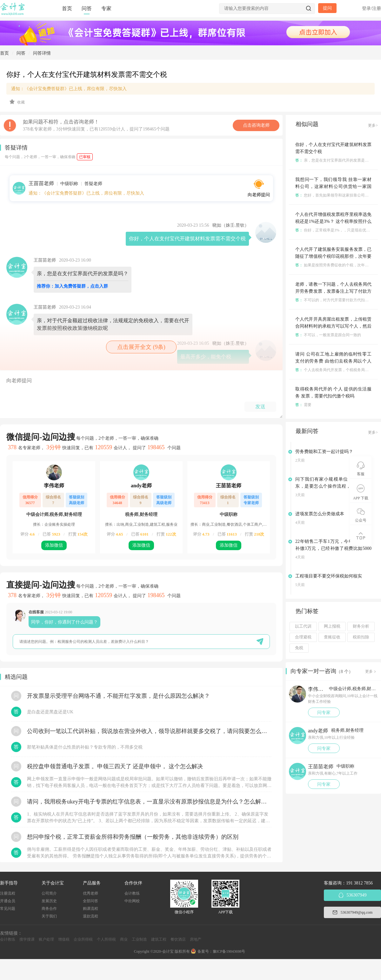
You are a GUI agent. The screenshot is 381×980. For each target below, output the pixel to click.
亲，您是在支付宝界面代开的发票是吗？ (334, 160)
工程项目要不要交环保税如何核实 (329, 576)
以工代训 (303, 626)
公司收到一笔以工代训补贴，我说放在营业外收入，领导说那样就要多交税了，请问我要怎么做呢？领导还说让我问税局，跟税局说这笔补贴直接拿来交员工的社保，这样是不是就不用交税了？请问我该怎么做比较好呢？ (149, 731)
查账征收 (332, 637)
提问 (327, 8)
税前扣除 (361, 637)
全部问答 (90, 901)
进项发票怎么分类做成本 (320, 514)
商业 (124, 939)
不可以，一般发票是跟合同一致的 (328, 335)
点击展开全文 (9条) (141, 347)
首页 (67, 8)
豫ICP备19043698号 (229, 951)
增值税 (64, 939)
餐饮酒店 (178, 939)
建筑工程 (159, 939)
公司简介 (49, 893)
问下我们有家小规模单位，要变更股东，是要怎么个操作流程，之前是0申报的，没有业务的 (333, 486)
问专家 (324, 713)
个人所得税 (106, 939)
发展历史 (49, 901)
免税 (299, 648)
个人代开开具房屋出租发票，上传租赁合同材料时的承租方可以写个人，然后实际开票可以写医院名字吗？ (333, 326)
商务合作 (49, 909)
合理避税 (303, 637)
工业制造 (139, 939)
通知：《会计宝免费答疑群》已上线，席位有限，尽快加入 (69, 89)
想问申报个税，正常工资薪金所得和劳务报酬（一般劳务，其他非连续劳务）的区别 (133, 837)
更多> (373, 125)
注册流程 (8, 893)
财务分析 (361, 626)
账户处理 (46, 939)
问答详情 (42, 53)
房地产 (196, 939)
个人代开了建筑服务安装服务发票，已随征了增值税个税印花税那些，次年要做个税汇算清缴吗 (333, 256)
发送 (260, 407)
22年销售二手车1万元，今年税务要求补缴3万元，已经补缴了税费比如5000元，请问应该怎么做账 (333, 548)
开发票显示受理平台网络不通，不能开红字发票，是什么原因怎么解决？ (118, 696)
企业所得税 (83, 939)
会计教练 (132, 893)
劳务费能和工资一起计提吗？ (324, 452)
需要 (303, 405)
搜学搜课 (27, 939)
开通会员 (8, 901)
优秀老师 (90, 893)
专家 (106, 8)
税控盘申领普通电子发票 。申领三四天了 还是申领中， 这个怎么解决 (115, 766)
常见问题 (8, 909)
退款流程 (90, 916)
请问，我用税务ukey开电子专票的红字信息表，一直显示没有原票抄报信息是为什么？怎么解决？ (149, 802)
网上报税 (332, 626)
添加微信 (54, 545)
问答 (87, 8)
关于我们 (49, 916)
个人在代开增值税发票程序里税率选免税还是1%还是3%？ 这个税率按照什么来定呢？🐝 (333, 221)
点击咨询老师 (256, 125)
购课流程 (90, 909)
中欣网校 (132, 901)
